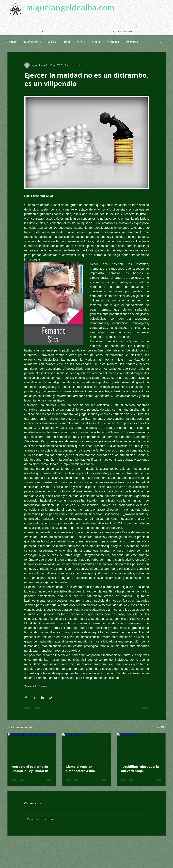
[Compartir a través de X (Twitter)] (34, 698)
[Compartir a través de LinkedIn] (42, 698)
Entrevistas (132, 42)
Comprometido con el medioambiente (46, 16)
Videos (96, 42)
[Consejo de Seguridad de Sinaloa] (32, 747)
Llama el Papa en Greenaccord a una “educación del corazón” (84, 769)
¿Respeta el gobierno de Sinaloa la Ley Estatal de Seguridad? (30, 769)
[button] (161, 42)
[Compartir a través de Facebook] (26, 698)
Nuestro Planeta (32, 42)
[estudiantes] (141, 747)
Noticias (12, 42)
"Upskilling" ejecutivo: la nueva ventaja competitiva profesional (140, 769)
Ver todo (161, 727)
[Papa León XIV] (86, 747)
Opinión (52, 42)
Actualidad (113, 42)
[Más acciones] (147, 65)
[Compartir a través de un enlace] (51, 698)
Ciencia (81, 42)
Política (66, 42)
